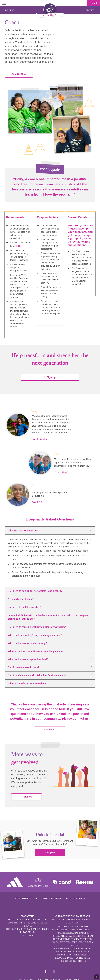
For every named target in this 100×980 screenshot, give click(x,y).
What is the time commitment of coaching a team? (50, 650)
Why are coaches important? (50, 529)
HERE (18, 245)
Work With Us (23, 897)
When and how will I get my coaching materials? (50, 634)
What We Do (9, 10)
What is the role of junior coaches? (50, 682)
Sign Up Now (19, 73)
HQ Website (79, 897)
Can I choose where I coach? (50, 666)
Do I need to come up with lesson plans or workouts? (50, 626)
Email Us (50, 728)
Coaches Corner (52, 897)
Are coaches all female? (50, 598)
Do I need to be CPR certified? (50, 606)
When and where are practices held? (50, 658)
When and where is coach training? (50, 642)
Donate (94, 3)
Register (91, 10)
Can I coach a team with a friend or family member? (50, 674)
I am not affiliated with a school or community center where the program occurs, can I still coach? (50, 616)
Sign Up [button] (50, 376)
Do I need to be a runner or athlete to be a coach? (50, 590)
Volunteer (26, 796)
